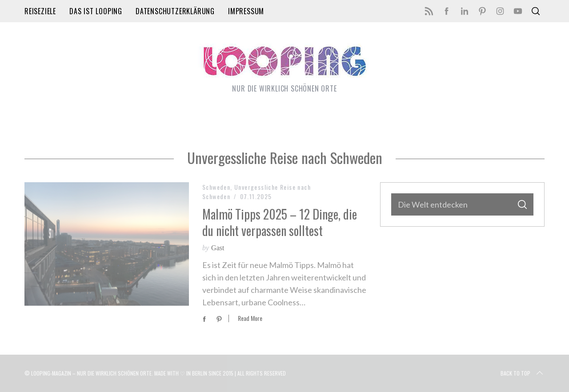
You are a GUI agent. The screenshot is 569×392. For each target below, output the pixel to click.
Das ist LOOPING (96, 11)
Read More (250, 318)
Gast (218, 248)
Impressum (246, 11)
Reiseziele (40, 11)
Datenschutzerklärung (175, 11)
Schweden (216, 187)
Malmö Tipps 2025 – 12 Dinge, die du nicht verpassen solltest (280, 222)
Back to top (523, 373)
